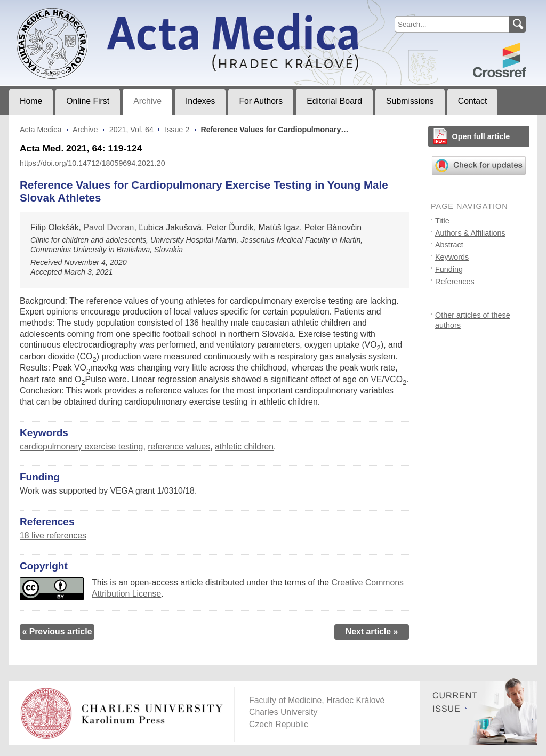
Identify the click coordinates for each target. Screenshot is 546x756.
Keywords (452, 257)
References (455, 282)
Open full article (481, 136)
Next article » (372, 632)
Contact (473, 101)
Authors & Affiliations (470, 233)
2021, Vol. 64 (131, 130)
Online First (88, 101)
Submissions (410, 101)
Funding (449, 269)
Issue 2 (177, 130)
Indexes (200, 101)
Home (31, 101)
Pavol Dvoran (109, 227)
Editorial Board (334, 101)
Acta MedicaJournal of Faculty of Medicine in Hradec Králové (98, 9)
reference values (179, 447)
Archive (147, 101)
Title (442, 221)
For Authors (261, 101)
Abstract (449, 245)
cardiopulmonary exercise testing (81, 447)
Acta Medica (41, 130)
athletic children (244, 447)
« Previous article (57, 632)
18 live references (53, 536)
